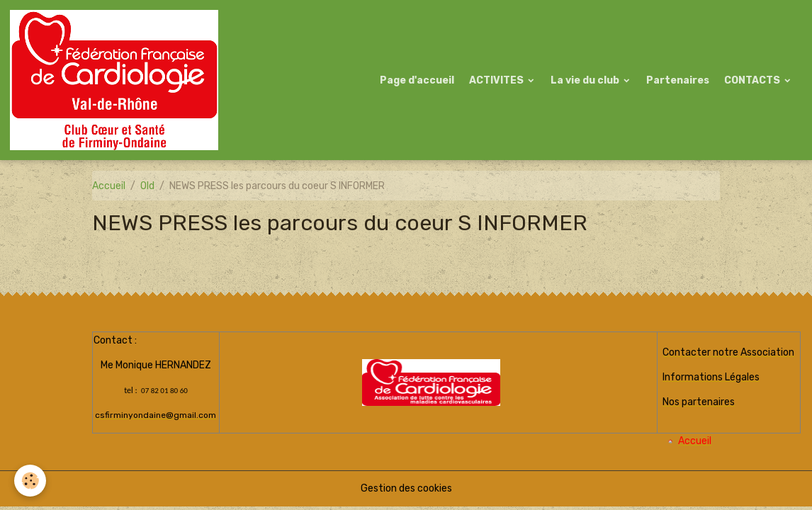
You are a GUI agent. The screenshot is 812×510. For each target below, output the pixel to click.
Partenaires (678, 80)
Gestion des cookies (406, 488)
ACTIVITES (497, 80)
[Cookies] (30, 481)
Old (147, 186)
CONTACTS (753, 80)
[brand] (117, 80)
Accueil (109, 186)
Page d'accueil (417, 80)
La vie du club (586, 80)
